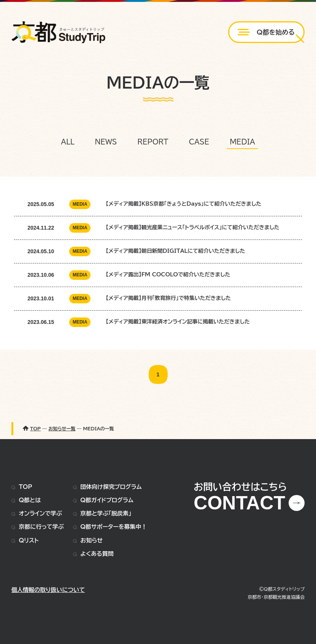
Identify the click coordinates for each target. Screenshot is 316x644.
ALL (67, 142)
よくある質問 (97, 554)
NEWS (106, 142)
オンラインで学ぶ (40, 513)
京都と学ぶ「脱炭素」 (106, 513)
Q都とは (30, 500)
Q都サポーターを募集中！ (114, 527)
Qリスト (29, 540)
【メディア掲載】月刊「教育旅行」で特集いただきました (168, 298)
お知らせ (91, 540)
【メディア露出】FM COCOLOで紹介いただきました (168, 274)
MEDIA (242, 142)
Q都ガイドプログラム (107, 500)
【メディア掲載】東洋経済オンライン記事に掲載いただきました (178, 322)
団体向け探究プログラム (111, 487)
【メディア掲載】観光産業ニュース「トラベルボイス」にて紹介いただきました (193, 227)
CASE (199, 142)
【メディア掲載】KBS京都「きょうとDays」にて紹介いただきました (183, 204)
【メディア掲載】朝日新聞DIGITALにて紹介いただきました (175, 251)
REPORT (153, 142)
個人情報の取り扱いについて (48, 590)
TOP (26, 487)
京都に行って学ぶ (41, 527)
